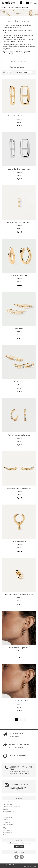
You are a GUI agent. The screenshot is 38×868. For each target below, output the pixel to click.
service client (7, 802)
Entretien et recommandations (12, 807)
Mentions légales (8, 824)
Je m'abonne (19, 846)
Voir (4, 72)
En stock (19, 122)
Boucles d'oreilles (19, 62)
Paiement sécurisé (8, 817)
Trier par (15, 72)
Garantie (6, 809)
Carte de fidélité (8, 830)
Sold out (19, 175)
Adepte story (7, 828)
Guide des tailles (8, 804)
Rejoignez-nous (7, 833)
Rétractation (7, 822)
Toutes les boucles (19, 67)
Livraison (6, 815)
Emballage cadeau (8, 811)
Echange (5, 820)
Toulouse (6, 835)
